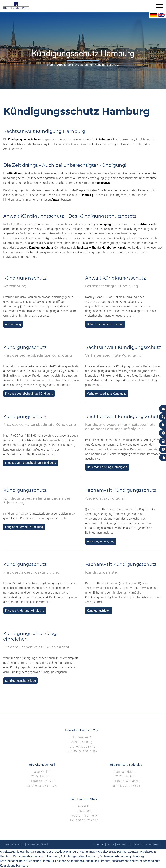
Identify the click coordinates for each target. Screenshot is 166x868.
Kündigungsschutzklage (20, 681)
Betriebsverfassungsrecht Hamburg (36, 856)
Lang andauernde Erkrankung (24, 527)
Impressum (124, 844)
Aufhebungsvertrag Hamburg (79, 856)
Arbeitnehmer (84, 65)
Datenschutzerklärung (147, 844)
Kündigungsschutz (107, 65)
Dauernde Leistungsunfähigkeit (107, 467)
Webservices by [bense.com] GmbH (27, 844)
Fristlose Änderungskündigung (25, 610)
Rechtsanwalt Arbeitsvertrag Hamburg (104, 852)
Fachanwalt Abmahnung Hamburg (122, 856)
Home (51, 65)
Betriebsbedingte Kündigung (105, 324)
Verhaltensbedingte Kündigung (107, 393)
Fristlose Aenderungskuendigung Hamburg (83, 861)
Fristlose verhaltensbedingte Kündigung (31, 463)
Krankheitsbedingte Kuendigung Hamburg (27, 861)
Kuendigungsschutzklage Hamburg (56, 852)
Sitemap (99, 844)
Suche (110, 844)
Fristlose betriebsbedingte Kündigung (29, 393)
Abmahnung (13, 324)
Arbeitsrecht (65, 65)
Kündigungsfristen (99, 610)
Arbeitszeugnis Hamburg (16, 852)
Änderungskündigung (101, 541)
